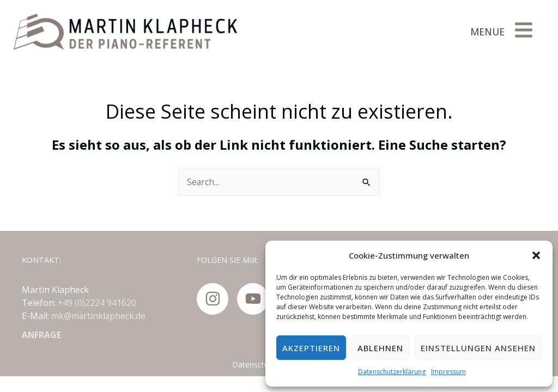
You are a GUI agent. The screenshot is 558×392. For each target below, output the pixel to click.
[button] (536, 255)
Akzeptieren (311, 348)
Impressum (448, 372)
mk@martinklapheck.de (99, 316)
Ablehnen (380, 348)
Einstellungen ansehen (478, 348)
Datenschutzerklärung (392, 372)
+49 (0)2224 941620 (97, 303)
